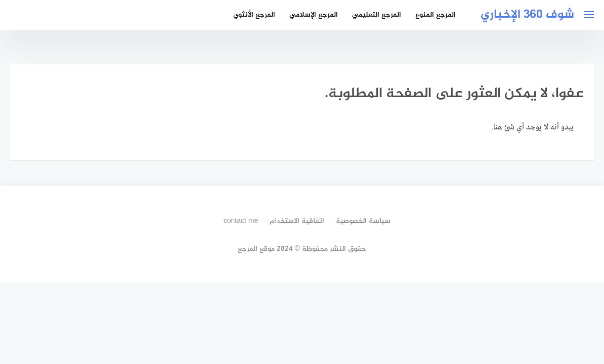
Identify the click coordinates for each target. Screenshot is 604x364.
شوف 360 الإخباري (527, 15)
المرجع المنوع (436, 15)
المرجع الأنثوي (254, 15)
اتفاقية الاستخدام (297, 221)
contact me (241, 221)
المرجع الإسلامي (314, 15)
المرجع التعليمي (377, 15)
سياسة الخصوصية (363, 221)
